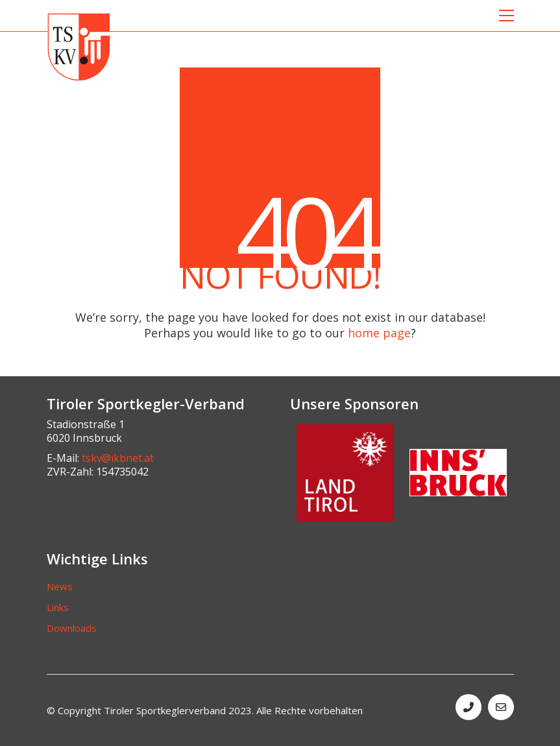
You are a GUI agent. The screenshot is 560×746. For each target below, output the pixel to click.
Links (58, 607)
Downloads (72, 628)
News (60, 586)
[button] (506, 16)
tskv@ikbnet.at (118, 458)
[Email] (501, 707)
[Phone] (469, 707)
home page (379, 333)
